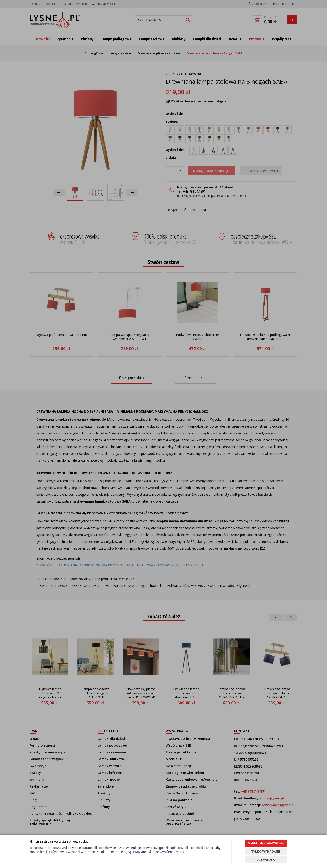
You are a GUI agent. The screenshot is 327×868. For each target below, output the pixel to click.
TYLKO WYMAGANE (266, 852)
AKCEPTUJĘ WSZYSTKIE (266, 843)
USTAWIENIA (266, 860)
